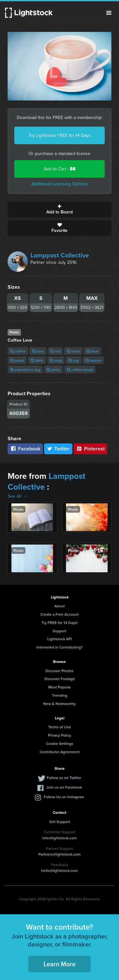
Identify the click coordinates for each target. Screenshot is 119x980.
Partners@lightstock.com (60, 854)
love (38, 351)
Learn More (60, 964)
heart (73, 351)
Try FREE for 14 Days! (60, 623)
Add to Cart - (60, 169)
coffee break (80, 370)
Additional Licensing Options (60, 184)
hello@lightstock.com (60, 870)
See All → (17, 496)
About (60, 606)
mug (56, 360)
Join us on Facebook (64, 787)
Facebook (25, 449)
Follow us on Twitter (64, 778)
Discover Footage (60, 679)
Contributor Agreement (60, 752)
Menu (109, 13)
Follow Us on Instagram (64, 797)
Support (60, 631)
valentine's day (25, 370)
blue (92, 351)
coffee (18, 351)
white (54, 370)
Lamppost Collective (60, 255)
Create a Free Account (60, 614)
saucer (93, 360)
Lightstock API (60, 639)
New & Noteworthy (60, 704)
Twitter (58, 449)
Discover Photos (60, 671)
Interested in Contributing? (60, 647)
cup (74, 360)
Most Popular (60, 687)
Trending (60, 695)
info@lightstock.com (60, 838)
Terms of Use (60, 727)
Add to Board (60, 210)
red (55, 351)
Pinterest (90, 449)
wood (17, 360)
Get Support (60, 822)
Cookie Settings (60, 743)
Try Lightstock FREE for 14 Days (60, 135)
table (37, 360)
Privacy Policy (60, 735)
